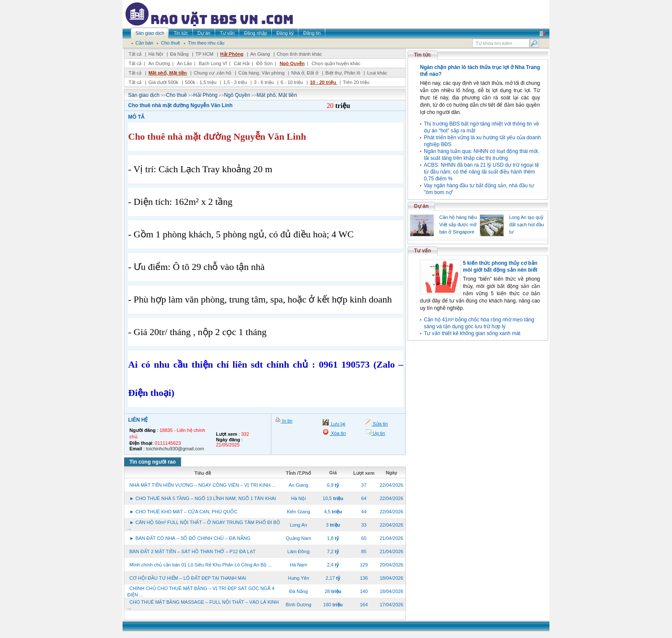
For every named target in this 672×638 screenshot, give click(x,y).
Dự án (421, 206)
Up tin (378, 433)
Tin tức (423, 55)
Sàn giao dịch (144, 95)
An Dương (159, 63)
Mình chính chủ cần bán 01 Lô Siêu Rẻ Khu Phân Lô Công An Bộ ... (201, 565)
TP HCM (204, 54)
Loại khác (377, 73)
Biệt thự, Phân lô (343, 73)
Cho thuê (176, 95)
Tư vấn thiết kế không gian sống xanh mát (472, 333)
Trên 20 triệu (356, 82)
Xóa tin (337, 433)
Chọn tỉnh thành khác (299, 54)
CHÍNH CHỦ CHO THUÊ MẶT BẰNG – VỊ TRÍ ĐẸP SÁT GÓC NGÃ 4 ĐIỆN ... (201, 592)
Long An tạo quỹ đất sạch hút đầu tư (526, 225)
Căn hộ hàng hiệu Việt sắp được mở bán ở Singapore (458, 225)
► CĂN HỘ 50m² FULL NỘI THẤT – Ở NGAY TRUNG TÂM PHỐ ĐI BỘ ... (204, 525)
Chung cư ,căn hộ (213, 73)
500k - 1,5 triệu (201, 82)
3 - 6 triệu (264, 82)
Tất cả (135, 54)
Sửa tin (380, 424)
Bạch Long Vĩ (213, 63)
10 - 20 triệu (324, 82)
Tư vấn (423, 251)
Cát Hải (242, 63)
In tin (286, 421)
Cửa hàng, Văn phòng (261, 73)
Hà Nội (156, 54)
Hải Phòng (232, 54)
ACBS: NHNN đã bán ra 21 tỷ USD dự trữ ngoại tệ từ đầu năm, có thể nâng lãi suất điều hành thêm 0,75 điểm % (481, 172)
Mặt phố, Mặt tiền (168, 73)
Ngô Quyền (292, 63)
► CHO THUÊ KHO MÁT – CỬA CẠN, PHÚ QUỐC (183, 512)
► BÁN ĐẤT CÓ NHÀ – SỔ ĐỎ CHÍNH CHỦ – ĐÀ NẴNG (190, 538)
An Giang (260, 54)
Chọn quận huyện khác (336, 63)
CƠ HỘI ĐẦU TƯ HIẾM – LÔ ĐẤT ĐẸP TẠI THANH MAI (188, 578)
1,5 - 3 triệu (236, 82)
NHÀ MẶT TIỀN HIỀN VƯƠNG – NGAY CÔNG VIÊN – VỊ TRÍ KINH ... (202, 485)
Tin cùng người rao (153, 462)
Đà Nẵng (179, 54)
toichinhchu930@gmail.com (175, 449)
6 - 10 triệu (293, 82)
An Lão (184, 63)
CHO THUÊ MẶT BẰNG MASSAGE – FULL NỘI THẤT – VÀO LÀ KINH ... (203, 605)
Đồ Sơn (264, 63)
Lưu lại (337, 424)
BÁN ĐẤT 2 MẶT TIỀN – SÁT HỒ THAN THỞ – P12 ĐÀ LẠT (192, 551)
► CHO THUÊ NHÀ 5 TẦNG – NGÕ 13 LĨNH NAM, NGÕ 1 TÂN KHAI (203, 498)
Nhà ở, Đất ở (305, 73)
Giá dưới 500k (163, 82)
